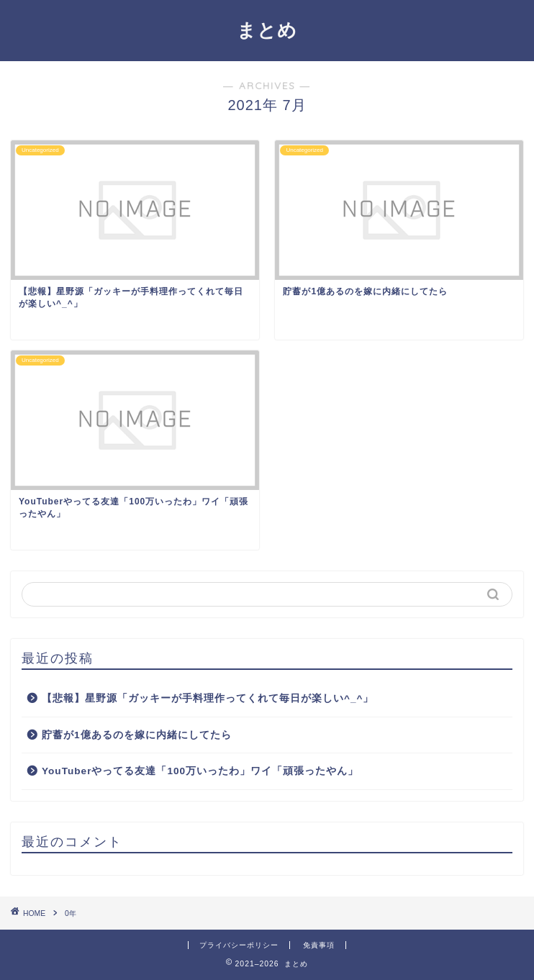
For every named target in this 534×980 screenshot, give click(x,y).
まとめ (267, 30)
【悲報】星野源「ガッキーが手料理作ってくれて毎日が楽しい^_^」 (208, 698)
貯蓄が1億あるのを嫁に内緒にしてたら (137, 735)
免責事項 (319, 945)
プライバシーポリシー (239, 945)
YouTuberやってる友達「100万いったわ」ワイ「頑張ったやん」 (200, 771)
